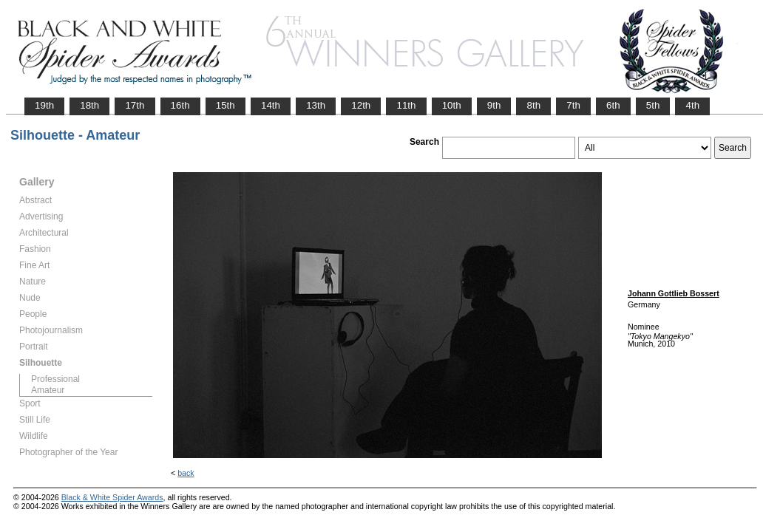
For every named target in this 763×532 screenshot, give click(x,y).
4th (692, 105)
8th (533, 105)
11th (406, 105)
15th (225, 105)
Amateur (48, 390)
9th (494, 105)
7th (573, 105)
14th (271, 105)
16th (180, 105)
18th (89, 105)
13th (316, 105)
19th (44, 105)
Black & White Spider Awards (112, 497)
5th (653, 105)
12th (361, 105)
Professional (55, 379)
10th (452, 105)
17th (135, 105)
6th (613, 105)
